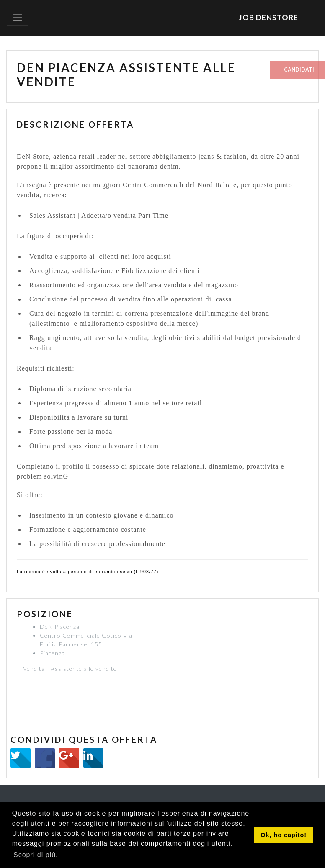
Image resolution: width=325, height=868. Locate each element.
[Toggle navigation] (18, 18)
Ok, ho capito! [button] (284, 835)
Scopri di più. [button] (36, 855)
